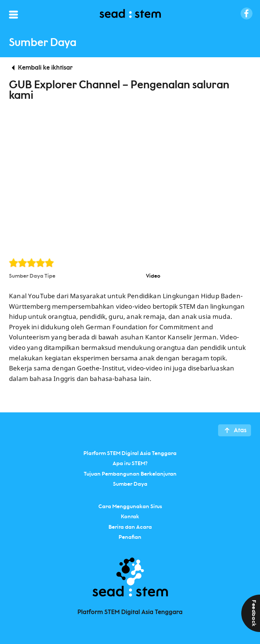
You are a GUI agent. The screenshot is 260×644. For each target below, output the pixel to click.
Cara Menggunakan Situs (130, 506)
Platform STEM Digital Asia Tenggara (130, 453)
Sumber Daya (130, 484)
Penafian (130, 537)
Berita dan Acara (130, 527)
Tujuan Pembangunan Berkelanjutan (130, 474)
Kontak (130, 517)
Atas (240, 430)
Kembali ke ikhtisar (45, 68)
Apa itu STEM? (130, 464)
